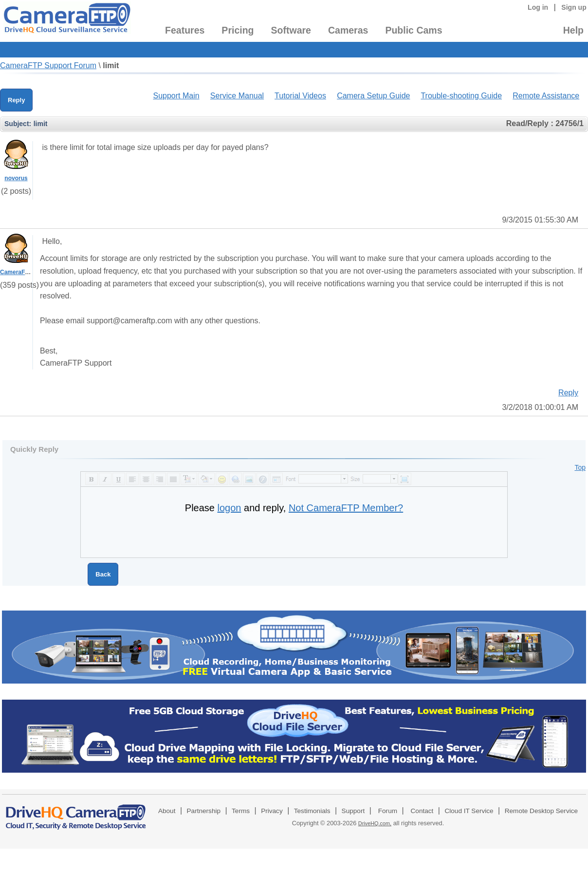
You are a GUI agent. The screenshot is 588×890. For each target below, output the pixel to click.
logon (230, 508)
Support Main (176, 96)
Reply (16, 100)
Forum (388, 811)
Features (185, 30)
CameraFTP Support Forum (48, 65)
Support (353, 811)
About (167, 811)
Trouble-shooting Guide (461, 96)
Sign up (574, 7)
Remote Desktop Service (541, 811)
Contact (422, 811)
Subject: (18, 124)
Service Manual (237, 96)
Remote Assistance (546, 96)
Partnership (204, 811)
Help (573, 30)
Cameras (348, 30)
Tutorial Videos (300, 96)
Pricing (238, 30)
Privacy (272, 811)
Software (291, 30)
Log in (538, 7)
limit (111, 65)
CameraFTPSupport (28, 272)
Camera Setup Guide (373, 96)
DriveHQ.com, (375, 823)
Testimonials (312, 811)
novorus (16, 178)
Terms (241, 811)
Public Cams (413, 30)
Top (580, 467)
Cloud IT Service (469, 811)
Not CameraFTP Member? (346, 508)
